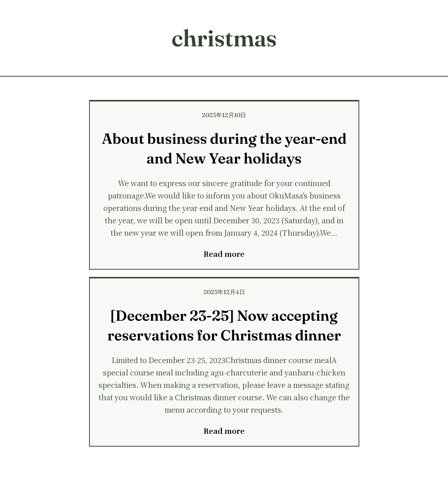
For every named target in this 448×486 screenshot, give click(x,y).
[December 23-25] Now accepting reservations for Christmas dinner (224, 325)
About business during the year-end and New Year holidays (224, 148)
